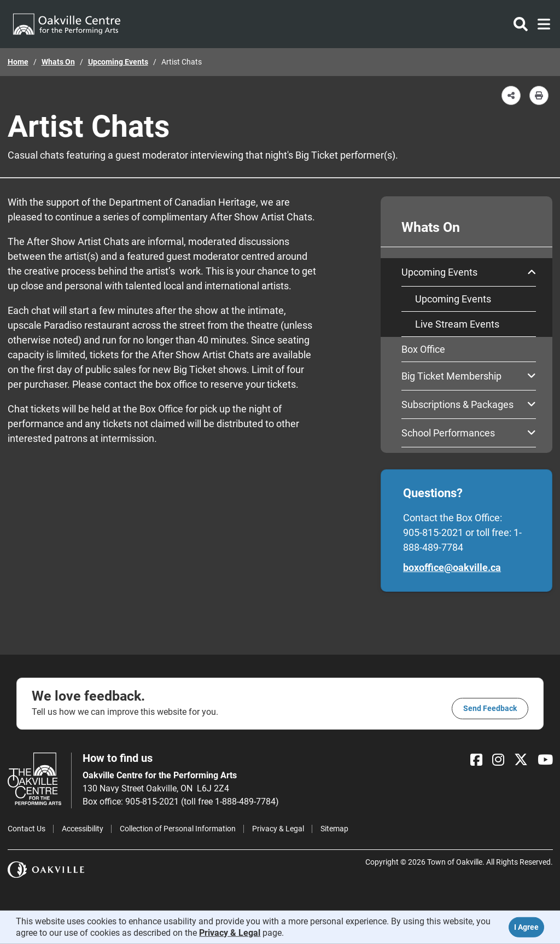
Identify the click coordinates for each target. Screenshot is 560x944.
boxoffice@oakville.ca (452, 567)
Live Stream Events (457, 324)
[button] (511, 95)
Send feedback (490, 708)
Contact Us (27, 829)
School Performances (469, 433)
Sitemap (334, 829)
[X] (521, 760)
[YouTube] (545, 760)
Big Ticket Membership (469, 376)
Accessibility (83, 829)
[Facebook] (476, 760)
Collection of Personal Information (178, 829)
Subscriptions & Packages (469, 404)
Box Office (423, 349)
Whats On (58, 62)
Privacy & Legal (278, 829)
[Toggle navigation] (541, 24)
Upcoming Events (118, 62)
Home (18, 62)
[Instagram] (498, 760)
